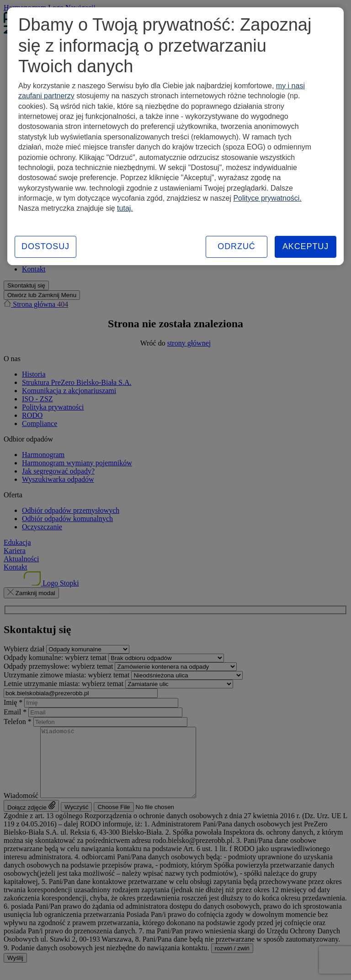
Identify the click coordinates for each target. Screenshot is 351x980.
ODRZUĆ (236, 246)
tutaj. (125, 208)
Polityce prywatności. (267, 198)
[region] (175, 136)
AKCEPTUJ (306, 246)
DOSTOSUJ (45, 246)
